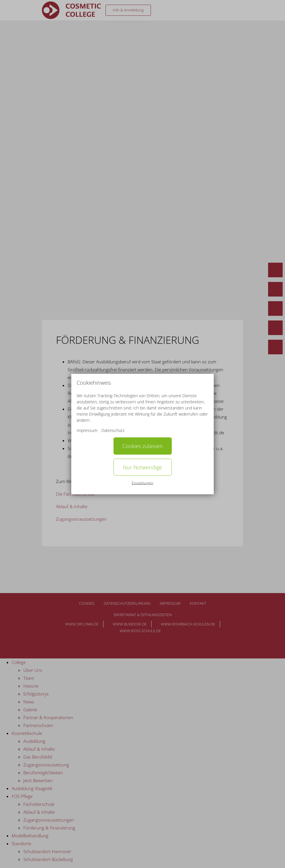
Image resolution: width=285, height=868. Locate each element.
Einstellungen (142, 483)
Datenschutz (113, 430)
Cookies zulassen (143, 446)
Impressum (87, 430)
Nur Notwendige (142, 467)
